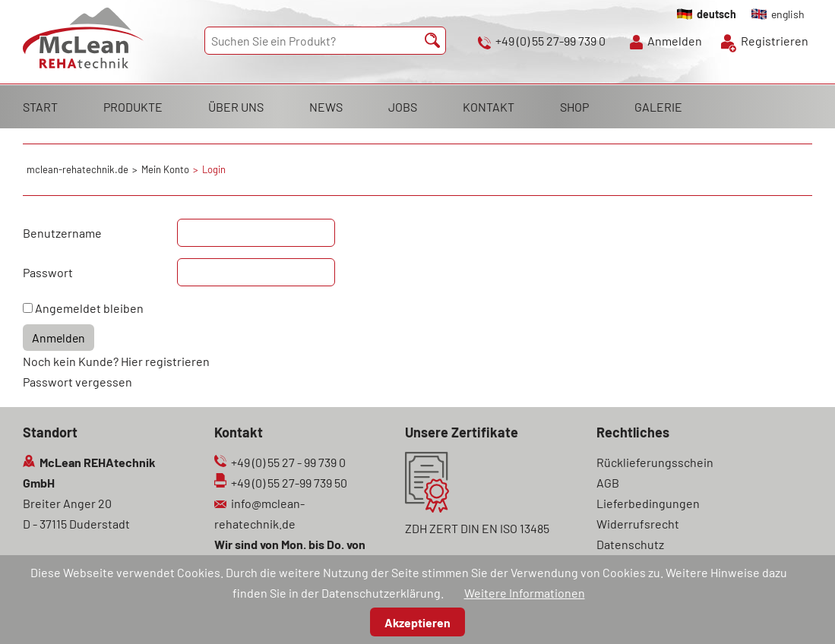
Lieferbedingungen (648, 503)
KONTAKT (489, 107)
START (40, 107)
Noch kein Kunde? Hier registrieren (116, 361)
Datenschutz (630, 544)
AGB (608, 483)
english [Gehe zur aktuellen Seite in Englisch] (788, 14)
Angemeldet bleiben (89, 308)
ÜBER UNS (236, 107)
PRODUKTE (133, 107)
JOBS (403, 107)
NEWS (326, 107)
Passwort (48, 272)
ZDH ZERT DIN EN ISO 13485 (477, 528)
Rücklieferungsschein (655, 462)
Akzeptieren (417, 622)
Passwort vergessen (77, 382)
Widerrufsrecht (638, 524)
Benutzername (62, 233)
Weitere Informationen (525, 593)
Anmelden (675, 41)
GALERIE (658, 107)
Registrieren (775, 41)
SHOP (574, 107)
